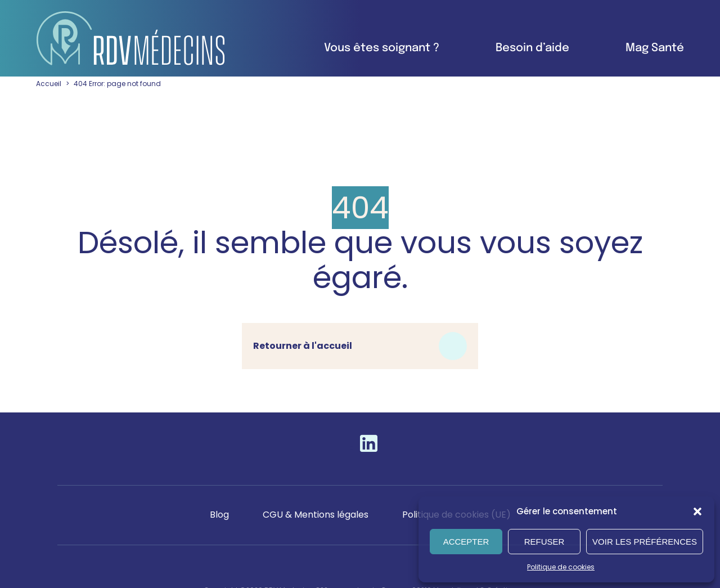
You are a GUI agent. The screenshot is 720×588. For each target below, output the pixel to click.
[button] (697, 511)
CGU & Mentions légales (316, 515)
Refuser (544, 542)
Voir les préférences (645, 542)
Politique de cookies (561, 567)
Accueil (49, 84)
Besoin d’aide (532, 48)
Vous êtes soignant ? (382, 48)
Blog (219, 515)
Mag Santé (655, 48)
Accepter (466, 542)
